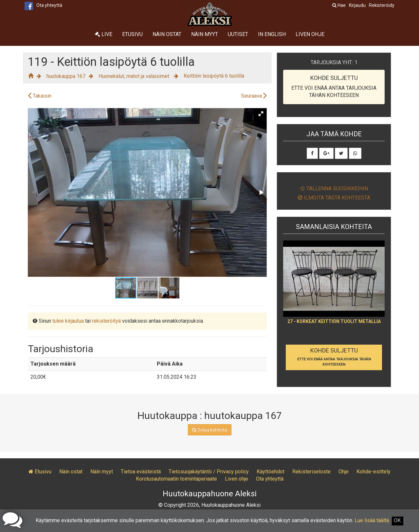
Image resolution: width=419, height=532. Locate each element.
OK (397, 520)
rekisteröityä (106, 321)
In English (272, 34)
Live (104, 34)
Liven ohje (310, 34)
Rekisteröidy (382, 5)
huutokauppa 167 (66, 76)
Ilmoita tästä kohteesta (334, 198)
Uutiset (238, 34)
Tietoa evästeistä (141, 472)
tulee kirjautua (68, 321)
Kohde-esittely (373, 472)
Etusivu (132, 34)
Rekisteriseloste (311, 472)
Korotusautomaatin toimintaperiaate (176, 479)
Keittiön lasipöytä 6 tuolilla (214, 76)
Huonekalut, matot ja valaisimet (135, 76)
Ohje (344, 472)
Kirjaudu (357, 5)
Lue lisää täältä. (372, 520)
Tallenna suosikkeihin (334, 189)
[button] (261, 114)
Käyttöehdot (271, 472)
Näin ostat (167, 34)
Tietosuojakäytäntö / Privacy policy (209, 472)
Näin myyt (205, 34)
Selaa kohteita (210, 430)
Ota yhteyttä (49, 5)
